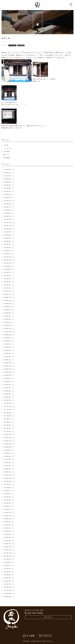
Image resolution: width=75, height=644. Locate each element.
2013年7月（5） (9, 566)
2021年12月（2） (10, 257)
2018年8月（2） (9, 378)
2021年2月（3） (9, 288)
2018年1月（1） (9, 400)
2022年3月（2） (9, 248)
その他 (6, 145)
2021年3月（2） (9, 285)
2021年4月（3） (9, 282)
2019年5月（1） (9, 350)
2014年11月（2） (10, 516)
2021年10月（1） (10, 263)
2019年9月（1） (9, 338)
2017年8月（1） (9, 416)
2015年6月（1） (9, 494)
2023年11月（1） (10, 201)
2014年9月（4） (9, 522)
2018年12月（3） (10, 366)
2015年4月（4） (9, 500)
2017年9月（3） (9, 413)
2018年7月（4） (9, 382)
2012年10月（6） (10, 594)
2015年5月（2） (9, 497)
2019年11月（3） (10, 332)
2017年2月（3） (9, 431)
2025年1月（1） (9, 185)
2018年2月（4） (9, 397)
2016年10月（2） (10, 444)
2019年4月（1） (9, 354)
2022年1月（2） (9, 254)
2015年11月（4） (10, 478)
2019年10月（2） (10, 335)
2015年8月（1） (9, 488)
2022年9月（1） (9, 232)
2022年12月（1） (10, 223)
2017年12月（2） (10, 403)
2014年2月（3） (9, 544)
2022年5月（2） (9, 244)
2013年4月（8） (9, 575)
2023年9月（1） (9, 204)
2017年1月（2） (9, 435)
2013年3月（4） (9, 578)
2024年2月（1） (9, 195)
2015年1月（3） (9, 509)
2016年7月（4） (9, 453)
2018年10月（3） (10, 372)
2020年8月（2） (9, 307)
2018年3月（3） (9, 394)
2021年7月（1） (9, 272)
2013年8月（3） (9, 562)
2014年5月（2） (9, 534)
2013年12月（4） (10, 550)
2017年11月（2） (10, 407)
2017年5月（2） (9, 425)
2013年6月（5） (9, 569)
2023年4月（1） (9, 213)
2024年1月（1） (9, 198)
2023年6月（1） (9, 210)
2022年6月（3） (9, 241)
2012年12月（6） (10, 587)
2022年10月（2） (10, 229)
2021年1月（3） (9, 291)
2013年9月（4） (9, 559)
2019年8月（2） (9, 341)
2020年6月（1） (9, 313)
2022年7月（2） (9, 238)
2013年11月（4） (10, 553)
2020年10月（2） (10, 301)
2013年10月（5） (10, 556)
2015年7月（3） (9, 491)
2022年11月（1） (10, 226)
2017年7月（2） (9, 419)
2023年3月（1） (9, 216)
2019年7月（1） (9, 344)
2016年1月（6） (9, 472)
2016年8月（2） (9, 450)
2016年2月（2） (9, 469)
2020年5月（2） (9, 316)
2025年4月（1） (9, 179)
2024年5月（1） (9, 191)
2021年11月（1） (10, 260)
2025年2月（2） (9, 182)
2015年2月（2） (9, 506)
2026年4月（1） (9, 170)
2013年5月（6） (9, 572)
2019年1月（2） (9, 363)
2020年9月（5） (9, 304)
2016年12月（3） (10, 438)
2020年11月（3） (10, 297)
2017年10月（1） (10, 410)
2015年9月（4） (9, 484)
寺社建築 (7, 158)
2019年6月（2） (9, 347)
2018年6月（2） (9, 385)
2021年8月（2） (9, 269)
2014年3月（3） (9, 541)
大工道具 (7, 151)
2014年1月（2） (9, 547)
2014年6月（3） (9, 531)
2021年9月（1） (9, 266)
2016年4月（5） (9, 463)
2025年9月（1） (9, 176)
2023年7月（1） (9, 207)
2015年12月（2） (10, 475)
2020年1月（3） (9, 329)
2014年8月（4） (9, 525)
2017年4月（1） (9, 428)
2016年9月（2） (9, 447)
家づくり (7, 155)
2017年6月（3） (9, 422)
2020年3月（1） (9, 322)
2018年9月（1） (9, 375)
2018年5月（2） (9, 388)
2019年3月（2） (9, 357)
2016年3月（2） (9, 466)
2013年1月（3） (9, 584)
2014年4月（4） (9, 537)
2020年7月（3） (9, 310)
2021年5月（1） (9, 279)
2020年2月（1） (9, 325)
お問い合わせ (48, 617)
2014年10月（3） (10, 519)
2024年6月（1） (9, 188)
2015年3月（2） (9, 503)
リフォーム (7, 148)
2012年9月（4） (9, 597)
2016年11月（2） (10, 441)
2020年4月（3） (9, 319)
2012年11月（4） (10, 590)
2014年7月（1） (9, 528)
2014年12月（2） (10, 513)
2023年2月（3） (9, 219)
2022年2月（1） (9, 251)
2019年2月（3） (9, 360)
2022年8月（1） (9, 235)
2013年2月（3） (9, 581)
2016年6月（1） (9, 456)
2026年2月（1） (9, 173)
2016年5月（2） (9, 460)
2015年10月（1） (10, 481)
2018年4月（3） (9, 391)
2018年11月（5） (10, 369)
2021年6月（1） (9, 276)
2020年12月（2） (10, 294)
